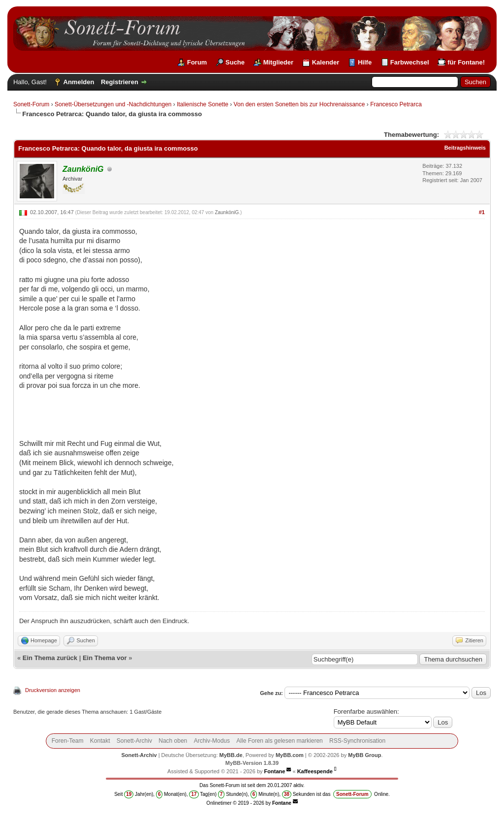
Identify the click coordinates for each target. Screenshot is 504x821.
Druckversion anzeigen (53, 690)
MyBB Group (364, 755)
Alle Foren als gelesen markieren (279, 741)
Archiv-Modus (212, 741)
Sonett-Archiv (134, 741)
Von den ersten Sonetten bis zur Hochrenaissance (299, 104)
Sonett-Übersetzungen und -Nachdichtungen (113, 104)
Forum (197, 62)
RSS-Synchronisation (357, 741)
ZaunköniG (227, 212)
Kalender (326, 62)
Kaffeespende (315, 771)
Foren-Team (68, 741)
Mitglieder (278, 62)
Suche (235, 62)
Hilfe (365, 62)
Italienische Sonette (203, 104)
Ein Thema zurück (50, 658)
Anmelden (79, 82)
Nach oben (173, 741)
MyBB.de (231, 755)
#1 (482, 212)
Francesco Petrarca (396, 104)
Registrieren (120, 82)
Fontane (275, 771)
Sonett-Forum (31, 104)
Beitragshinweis (465, 148)
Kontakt (100, 741)
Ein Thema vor (105, 658)
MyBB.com (290, 755)
